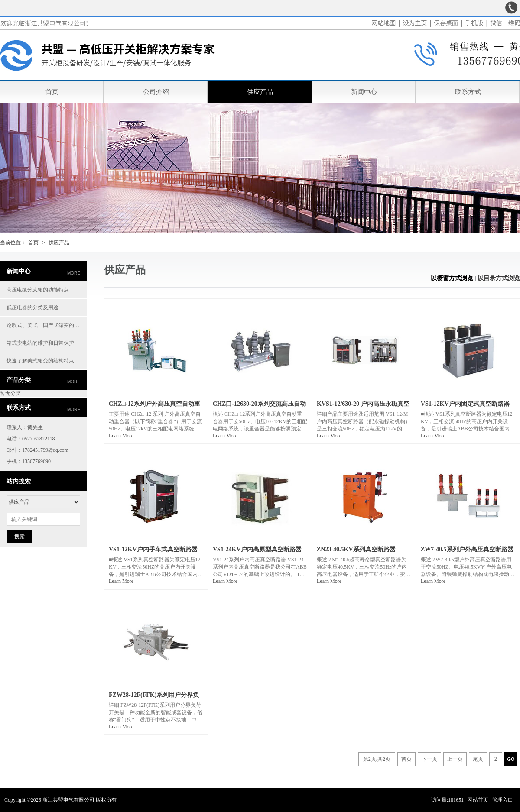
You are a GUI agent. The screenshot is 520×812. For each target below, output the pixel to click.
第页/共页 (377, 759)
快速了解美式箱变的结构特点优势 (45, 361)
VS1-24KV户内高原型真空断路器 (257, 549)
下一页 (429, 759)
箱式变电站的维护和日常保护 (40, 343)
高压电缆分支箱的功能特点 (38, 290)
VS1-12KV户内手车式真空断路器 (153, 549)
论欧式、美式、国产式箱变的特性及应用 (47, 325)
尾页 (478, 759)
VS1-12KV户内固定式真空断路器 (465, 404)
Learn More (121, 436)
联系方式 (468, 92)
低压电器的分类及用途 (32, 307)
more (74, 273)
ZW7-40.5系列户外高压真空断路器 (467, 549)
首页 (52, 92)
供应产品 (260, 92)
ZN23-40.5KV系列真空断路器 (356, 549)
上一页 (455, 759)
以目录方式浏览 (499, 278)
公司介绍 (156, 92)
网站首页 (478, 800)
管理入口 (503, 800)
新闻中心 (364, 92)
